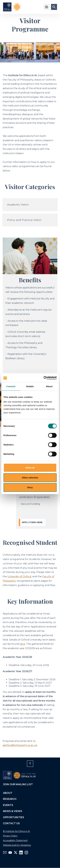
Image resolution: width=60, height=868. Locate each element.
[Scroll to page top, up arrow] (30, 764)
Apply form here (32, 522)
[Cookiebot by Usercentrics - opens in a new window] (43, 378)
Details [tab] (30, 386)
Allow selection (30, 478)
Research (10, 799)
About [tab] (49, 386)
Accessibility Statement (15, 840)
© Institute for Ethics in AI (17, 831)
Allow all (30, 468)
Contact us (11, 823)
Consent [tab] (11, 386)
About (8, 793)
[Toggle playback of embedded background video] (6, 764)
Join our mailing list (18, 784)
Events (8, 805)
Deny (30, 487)
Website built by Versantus (17, 845)
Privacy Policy (10, 836)
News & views (13, 811)
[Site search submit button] (54, 7)
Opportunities (14, 817)
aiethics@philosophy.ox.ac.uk (20, 745)
